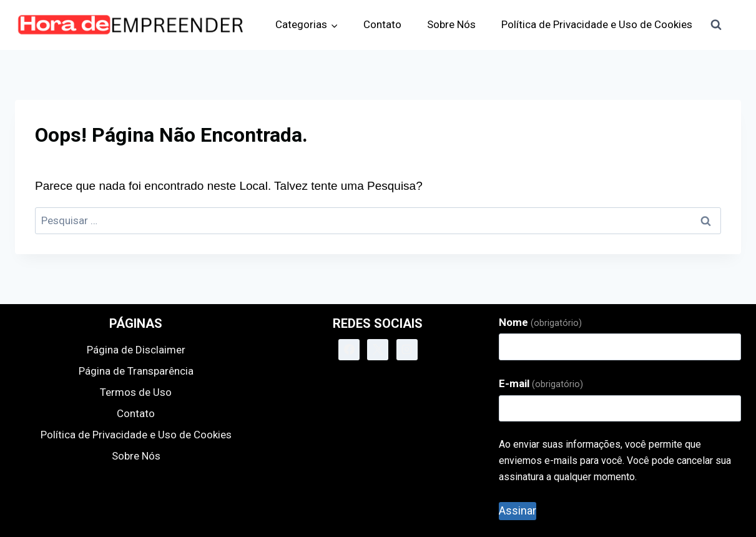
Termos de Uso (136, 392)
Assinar (518, 510)
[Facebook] (349, 350)
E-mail (541, 383)
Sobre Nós (451, 24)
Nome (540, 322)
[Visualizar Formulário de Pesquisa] (716, 25)
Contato (382, 24)
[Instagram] (407, 350)
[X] (378, 350)
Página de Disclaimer (136, 350)
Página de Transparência (136, 371)
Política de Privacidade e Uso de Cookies (597, 24)
